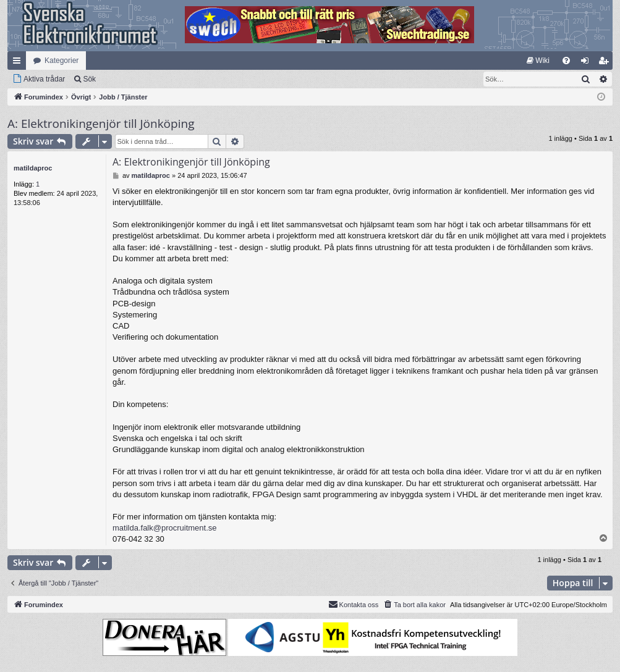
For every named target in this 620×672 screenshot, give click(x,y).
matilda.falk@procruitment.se (165, 528)
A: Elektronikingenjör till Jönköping (101, 124)
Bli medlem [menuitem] (606, 63)
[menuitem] (538, 61)
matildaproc (33, 168)
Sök (89, 79)
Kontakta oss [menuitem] (354, 604)
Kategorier (62, 61)
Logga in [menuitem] (588, 63)
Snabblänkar (19, 63)
